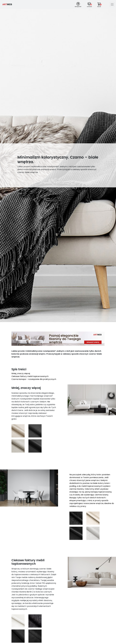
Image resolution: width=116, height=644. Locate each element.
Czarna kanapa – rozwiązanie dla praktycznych (34, 379)
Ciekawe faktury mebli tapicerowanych (30, 376)
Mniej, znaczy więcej (21, 373)
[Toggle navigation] (112, 4)
